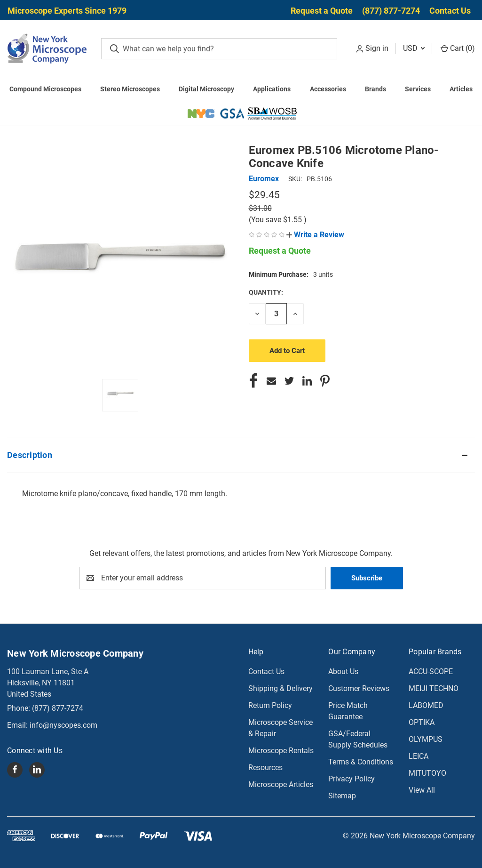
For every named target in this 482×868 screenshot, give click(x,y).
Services (418, 89)
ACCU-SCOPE (431, 671)
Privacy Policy (352, 779)
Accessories (328, 89)
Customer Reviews (359, 688)
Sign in (377, 48)
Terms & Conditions (361, 762)
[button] (315, 235)
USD (414, 48)
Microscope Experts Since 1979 (67, 11)
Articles (461, 89)
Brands (375, 89)
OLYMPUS (426, 739)
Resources (265, 768)
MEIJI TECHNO (434, 688)
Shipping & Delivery (281, 688)
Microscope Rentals (281, 751)
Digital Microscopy (206, 89)
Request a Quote (322, 11)
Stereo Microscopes (130, 89)
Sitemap (342, 796)
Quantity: (266, 292)
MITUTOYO (427, 773)
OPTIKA (422, 722)
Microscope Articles (281, 784)
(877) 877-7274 (391, 11)
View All (422, 790)
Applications (272, 89)
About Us (343, 671)
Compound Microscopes (45, 89)
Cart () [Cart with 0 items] (458, 48)
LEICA (419, 756)
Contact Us (450, 11)
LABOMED (426, 705)
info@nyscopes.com (63, 725)
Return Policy (270, 705)
